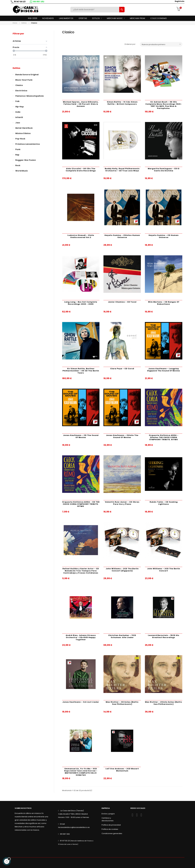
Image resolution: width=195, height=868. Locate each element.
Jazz (18, 123)
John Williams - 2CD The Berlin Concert (164, 570)
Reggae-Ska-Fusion (26, 160)
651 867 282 (39, 2)
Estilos (16, 68)
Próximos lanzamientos (28, 144)
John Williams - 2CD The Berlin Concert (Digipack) (122, 570)
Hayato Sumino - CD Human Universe (164, 236)
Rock (18, 165)
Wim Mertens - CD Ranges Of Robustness (164, 303)
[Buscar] (95, 9)
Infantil (19, 117)
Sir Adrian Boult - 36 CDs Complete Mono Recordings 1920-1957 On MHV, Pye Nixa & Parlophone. (164, 105)
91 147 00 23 (20, 2)
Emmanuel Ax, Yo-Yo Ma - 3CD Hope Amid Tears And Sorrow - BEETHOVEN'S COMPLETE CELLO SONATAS (81, 772)
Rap (17, 155)
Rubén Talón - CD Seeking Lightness (164, 503)
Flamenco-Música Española (29, 96)
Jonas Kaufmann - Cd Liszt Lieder (81, 702)
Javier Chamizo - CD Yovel (122, 302)
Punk (18, 149)
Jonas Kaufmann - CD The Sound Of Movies (81, 436)
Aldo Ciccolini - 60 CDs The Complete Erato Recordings (81, 170)
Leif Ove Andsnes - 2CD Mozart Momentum (122, 770)
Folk (17, 101)
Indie (18, 112)
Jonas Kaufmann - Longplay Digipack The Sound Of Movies (164, 370)
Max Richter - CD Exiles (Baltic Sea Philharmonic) (122, 703)
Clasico (19, 85)
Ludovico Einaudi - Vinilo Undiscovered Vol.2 (81, 236)
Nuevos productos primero (162, 44)
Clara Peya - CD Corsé (122, 369)
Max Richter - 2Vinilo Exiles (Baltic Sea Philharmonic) (164, 703)
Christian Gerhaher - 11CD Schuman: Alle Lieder (122, 636)
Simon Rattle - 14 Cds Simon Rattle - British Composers (122, 103)
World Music (22, 171)
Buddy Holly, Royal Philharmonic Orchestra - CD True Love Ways (122, 170)
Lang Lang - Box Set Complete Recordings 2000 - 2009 (81, 303)
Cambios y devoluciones (108, 819)
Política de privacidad (111, 825)
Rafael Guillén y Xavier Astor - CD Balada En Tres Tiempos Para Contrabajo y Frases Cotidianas (81, 571)
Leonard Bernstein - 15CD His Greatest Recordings (164, 636)
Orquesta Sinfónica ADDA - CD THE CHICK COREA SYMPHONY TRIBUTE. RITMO (81, 504)
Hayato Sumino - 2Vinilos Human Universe (122, 236)
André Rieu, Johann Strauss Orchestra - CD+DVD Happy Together (81, 637)
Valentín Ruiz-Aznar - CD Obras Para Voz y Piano (122, 503)
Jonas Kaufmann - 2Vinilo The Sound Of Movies (122, 436)
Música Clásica (23, 133)
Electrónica (21, 91)
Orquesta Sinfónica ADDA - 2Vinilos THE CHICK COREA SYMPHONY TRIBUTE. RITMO (164, 437)
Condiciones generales (112, 833)
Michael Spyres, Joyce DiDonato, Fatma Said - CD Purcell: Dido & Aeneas (81, 104)
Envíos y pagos (108, 814)
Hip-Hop (20, 107)
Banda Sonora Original (27, 75)
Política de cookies (110, 829)
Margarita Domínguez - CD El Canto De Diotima (164, 170)
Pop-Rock (20, 139)
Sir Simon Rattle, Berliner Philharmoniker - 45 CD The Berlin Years (81, 371)
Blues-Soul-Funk (24, 80)
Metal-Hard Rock (24, 128)
